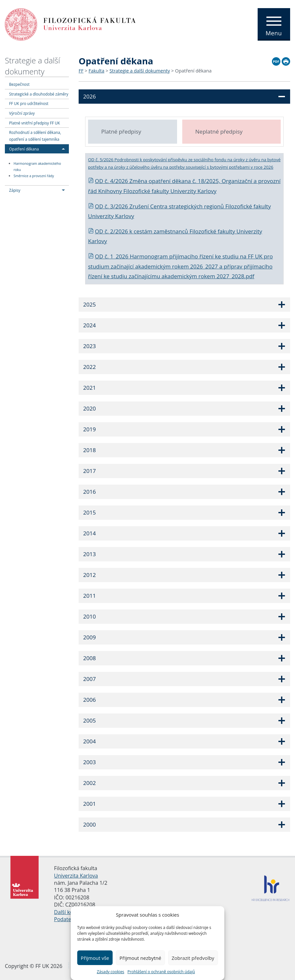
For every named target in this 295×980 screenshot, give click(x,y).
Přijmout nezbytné (140, 958)
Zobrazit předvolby (193, 958)
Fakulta (97, 71)
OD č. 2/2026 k (111, 231)
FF (81, 71)
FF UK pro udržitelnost (29, 103)
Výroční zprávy (22, 113)
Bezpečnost (19, 84)
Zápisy (15, 190)
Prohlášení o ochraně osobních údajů (161, 972)
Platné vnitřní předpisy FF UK (34, 123)
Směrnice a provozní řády (34, 176)
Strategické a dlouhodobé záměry (39, 94)
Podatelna (66, 919)
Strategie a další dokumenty (32, 66)
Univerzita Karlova (76, 876)
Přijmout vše (95, 958)
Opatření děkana (24, 149)
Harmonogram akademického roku (37, 167)
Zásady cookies (110, 972)
